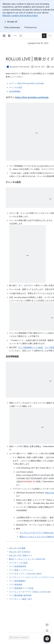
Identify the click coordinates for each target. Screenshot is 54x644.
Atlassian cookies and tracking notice (20, 15)
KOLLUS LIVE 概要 (17, 548)
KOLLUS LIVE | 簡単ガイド (21, 555)
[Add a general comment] (19, 637)
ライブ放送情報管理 (17, 566)
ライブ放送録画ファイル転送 (31, 347)
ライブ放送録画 (16, 584)
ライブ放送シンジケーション (21, 570)
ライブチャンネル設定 (18, 563)
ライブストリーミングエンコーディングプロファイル (32, 577)
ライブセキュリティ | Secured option (25, 574)
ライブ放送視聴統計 (17, 581)
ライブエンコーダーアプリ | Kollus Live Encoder (30, 592)
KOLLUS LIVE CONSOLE (20, 552)
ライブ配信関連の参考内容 (20, 595)
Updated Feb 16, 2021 (38, 43)
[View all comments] (47, 625)
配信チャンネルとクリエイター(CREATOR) (27, 559)
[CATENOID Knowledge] (15, 36)
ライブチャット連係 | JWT (21, 599)
